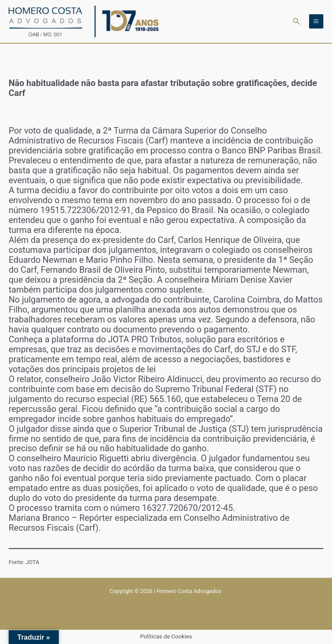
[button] (297, 21)
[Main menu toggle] (316, 21)
